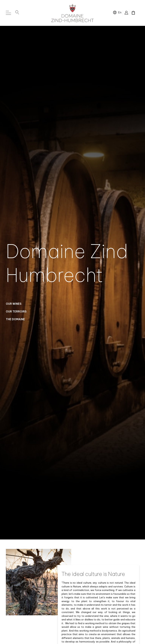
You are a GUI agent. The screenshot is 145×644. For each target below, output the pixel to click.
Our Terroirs (16, 313)
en (120, 12)
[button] (17, 13)
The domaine (15, 321)
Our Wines (14, 305)
